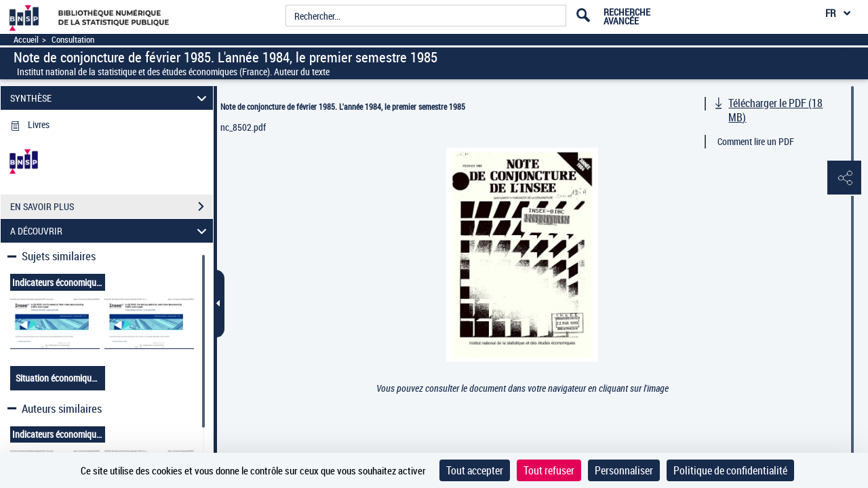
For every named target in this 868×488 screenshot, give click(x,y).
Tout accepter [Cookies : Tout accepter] (475, 470)
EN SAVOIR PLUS (112, 207)
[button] (844, 178)
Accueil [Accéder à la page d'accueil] (26, 40)
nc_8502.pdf (243, 127)
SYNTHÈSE (111, 98)
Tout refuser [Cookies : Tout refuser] (549, 470)
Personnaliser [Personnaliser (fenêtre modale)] (624, 470)
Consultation (73, 40)
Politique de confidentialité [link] (730, 470)
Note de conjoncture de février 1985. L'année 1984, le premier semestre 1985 (343, 106)
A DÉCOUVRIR (111, 231)
